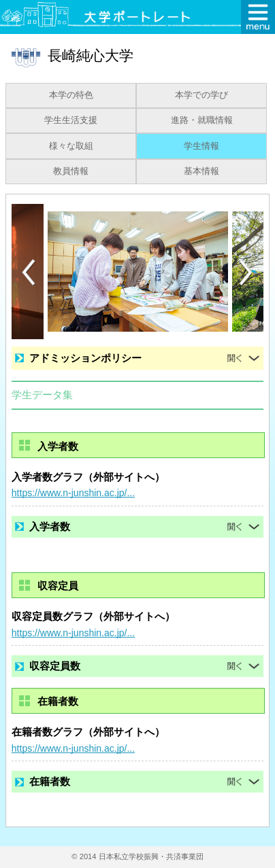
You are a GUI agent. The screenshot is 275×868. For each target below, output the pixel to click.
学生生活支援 (71, 120)
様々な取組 (71, 146)
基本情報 (201, 171)
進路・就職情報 (202, 120)
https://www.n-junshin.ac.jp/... (73, 493)
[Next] (246, 273)
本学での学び (201, 95)
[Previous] (29, 272)
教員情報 (71, 171)
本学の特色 (71, 95)
